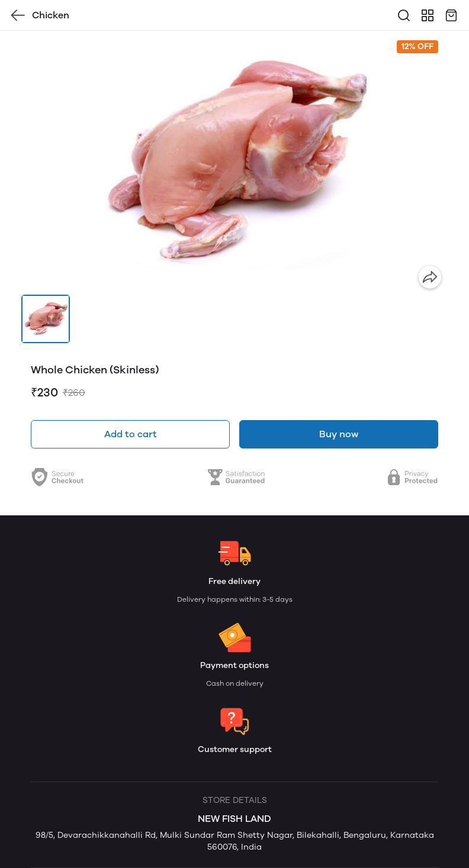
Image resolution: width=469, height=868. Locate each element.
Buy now (339, 434)
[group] (234, 163)
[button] (46, 319)
